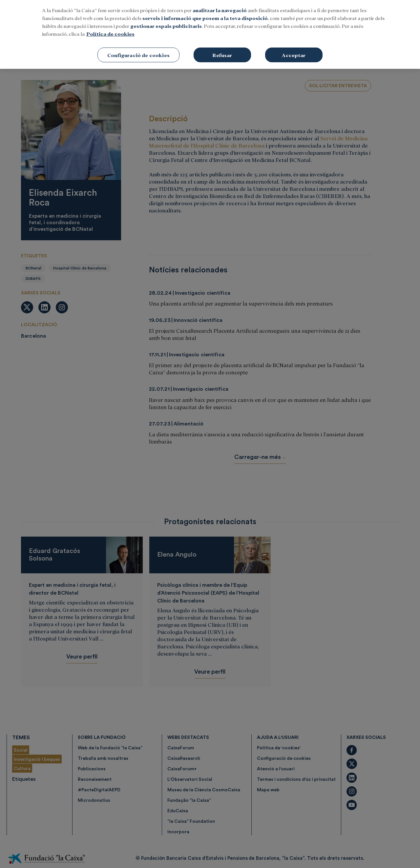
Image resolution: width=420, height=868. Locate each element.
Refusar (222, 51)
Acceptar (294, 51)
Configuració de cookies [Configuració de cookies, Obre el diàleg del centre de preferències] (138, 51)
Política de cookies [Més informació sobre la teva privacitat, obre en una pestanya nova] (110, 29)
